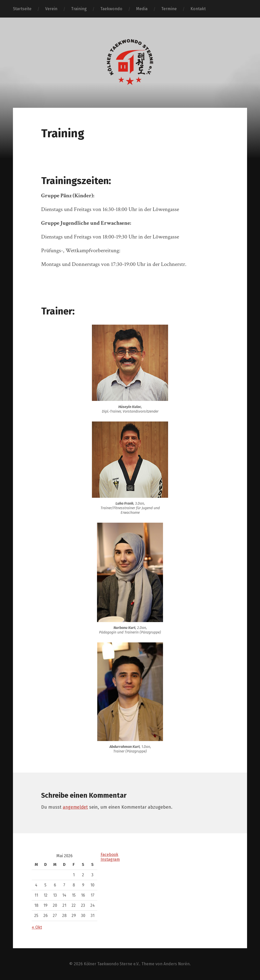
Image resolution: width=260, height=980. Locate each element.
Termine (169, 9)
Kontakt (198, 9)
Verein (51, 9)
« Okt (37, 927)
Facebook (110, 855)
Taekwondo (111, 9)
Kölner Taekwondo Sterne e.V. (111, 964)
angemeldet (76, 807)
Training (79, 9)
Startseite (22, 9)
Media (142, 9)
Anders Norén (177, 964)
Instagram (110, 859)
